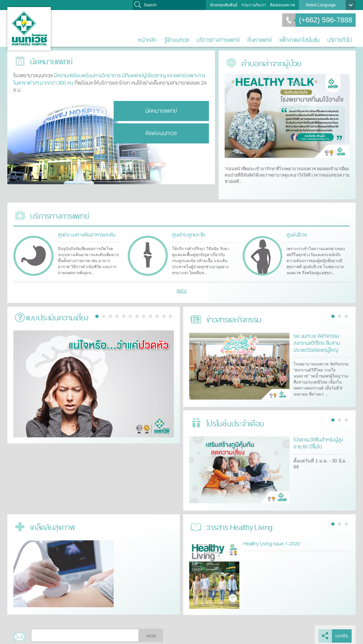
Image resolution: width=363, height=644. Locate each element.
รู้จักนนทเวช (177, 40)
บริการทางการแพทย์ (218, 40)
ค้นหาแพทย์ (260, 40)
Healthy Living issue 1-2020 (270, 540)
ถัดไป (182, 288)
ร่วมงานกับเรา (254, 5)
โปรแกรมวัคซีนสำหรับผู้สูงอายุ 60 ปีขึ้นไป (321, 440)
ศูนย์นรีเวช (296, 232)
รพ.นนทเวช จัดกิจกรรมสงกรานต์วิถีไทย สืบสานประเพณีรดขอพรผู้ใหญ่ (315, 339)
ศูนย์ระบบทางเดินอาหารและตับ (85, 232)
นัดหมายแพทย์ (161, 110)
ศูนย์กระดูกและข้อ (187, 232)
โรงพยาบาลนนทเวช (29, 29)
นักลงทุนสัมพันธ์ (224, 5)
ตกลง (151, 633)
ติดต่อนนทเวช (282, 5)
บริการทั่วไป (340, 40)
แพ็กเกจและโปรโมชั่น (299, 40)
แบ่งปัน (342, 633)
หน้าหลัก (147, 40)
